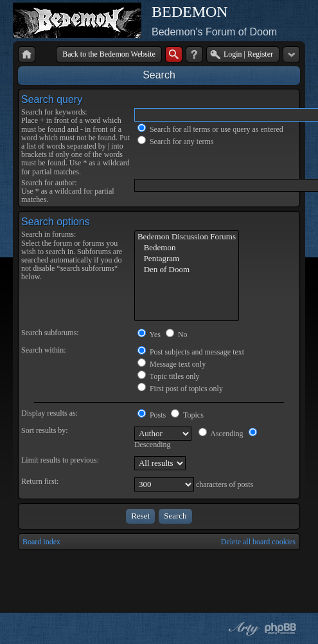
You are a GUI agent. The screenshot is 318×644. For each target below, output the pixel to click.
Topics (187, 415)
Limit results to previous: (60, 460)
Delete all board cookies (258, 542)
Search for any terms (176, 142)
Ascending (221, 434)
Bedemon (187, 248)
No (177, 335)
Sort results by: (45, 430)
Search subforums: (50, 333)
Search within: (44, 350)
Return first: (40, 481)
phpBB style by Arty (242, 629)
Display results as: (49, 413)
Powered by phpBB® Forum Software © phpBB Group (281, 629)
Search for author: (49, 183)
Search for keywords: (54, 112)
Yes (149, 335)
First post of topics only (180, 389)
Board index (41, 542)
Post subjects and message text (191, 352)
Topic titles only (169, 376)
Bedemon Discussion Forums (187, 237)
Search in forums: (49, 234)
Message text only (172, 364)
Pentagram (187, 259)
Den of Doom (187, 270)
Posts (152, 415)
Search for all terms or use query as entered (210, 129)
